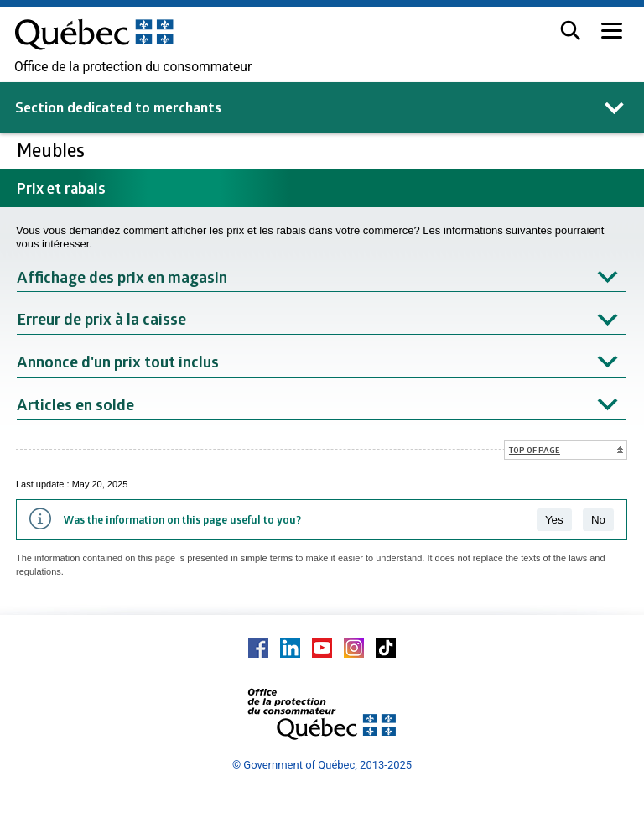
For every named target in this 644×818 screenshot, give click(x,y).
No (598, 520)
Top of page (535, 450)
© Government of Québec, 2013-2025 (322, 765)
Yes (554, 520)
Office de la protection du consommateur (133, 67)
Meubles (53, 150)
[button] (571, 31)
